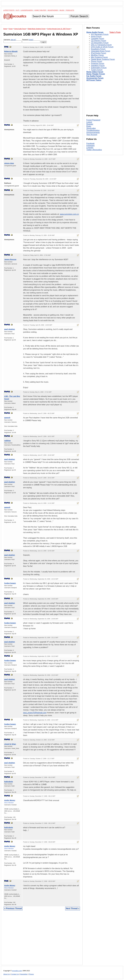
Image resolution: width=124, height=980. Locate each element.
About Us (7, 974)
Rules (89, 126)
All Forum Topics (94, 80)
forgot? (31, 40)
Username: (13, 41)
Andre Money (10, 800)
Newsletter (24, 974)
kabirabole (9, 782)
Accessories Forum (95, 78)
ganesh (7, 418)
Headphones (53, 10)
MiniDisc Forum (97, 55)
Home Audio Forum (95, 32)
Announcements (93, 132)
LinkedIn (90, 148)
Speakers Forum (98, 66)
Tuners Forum (97, 70)
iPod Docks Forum (99, 53)
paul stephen (10, 329)
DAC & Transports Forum (101, 45)
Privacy (31, 974)
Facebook (90, 143)
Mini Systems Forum (99, 57)
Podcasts (70, 10)
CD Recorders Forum (100, 43)
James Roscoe (10, 259)
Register (90, 124)
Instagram (90, 146)
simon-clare (9, 163)
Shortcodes (91, 128)
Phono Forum (97, 61)
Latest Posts (9, 10)
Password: (31, 41)
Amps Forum (96, 36)
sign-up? (13, 40)
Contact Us (15, 974)
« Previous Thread (13, 908)
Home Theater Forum (96, 74)
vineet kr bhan (10, 744)
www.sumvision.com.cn (69, 214)
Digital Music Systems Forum (103, 59)
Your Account (92, 135)
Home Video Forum (95, 72)
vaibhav (7, 441)
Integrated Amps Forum (101, 51)
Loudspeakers (27, 10)
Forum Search (79, 16)
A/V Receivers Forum (100, 34)
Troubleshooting (93, 130)
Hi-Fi (18, 10)
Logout (89, 122)
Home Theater (40, 10)
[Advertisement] (42, 939)
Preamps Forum (98, 63)
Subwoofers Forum (99, 68)
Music (62, 10)
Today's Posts (115, 32)
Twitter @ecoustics (94, 150)
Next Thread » (73, 908)
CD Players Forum (99, 41)
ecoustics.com (17, 971)
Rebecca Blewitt (11, 51)
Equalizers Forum (98, 49)
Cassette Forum (98, 39)
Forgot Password (93, 120)
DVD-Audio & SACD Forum (102, 47)
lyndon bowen (10, 583)
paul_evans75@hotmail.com (35, 713)
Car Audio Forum (94, 76)
